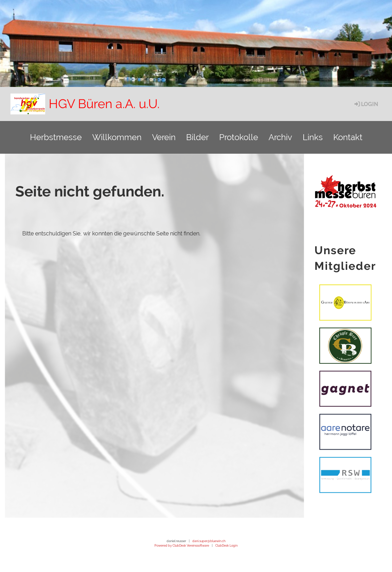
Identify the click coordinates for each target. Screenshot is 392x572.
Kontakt (348, 137)
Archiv (280, 137)
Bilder (197, 137)
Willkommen (117, 137)
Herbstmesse (56, 137)
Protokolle (239, 137)
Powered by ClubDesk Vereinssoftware (182, 545)
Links (313, 137)
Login (366, 104)
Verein (164, 137)
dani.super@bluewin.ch (209, 541)
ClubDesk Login (226, 545)
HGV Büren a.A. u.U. (104, 104)
